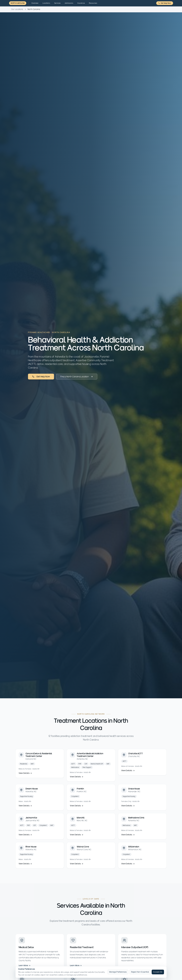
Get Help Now (165, 3)
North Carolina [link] (34, 9)
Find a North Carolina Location (77, 377)
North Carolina (18, 3)
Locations (46, 3)
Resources (93, 3)
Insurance (81, 3)
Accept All (158, 972)
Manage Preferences (118, 972)
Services (57, 3)
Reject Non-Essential (140, 972)
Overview (35, 3)
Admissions (69, 3)
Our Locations (17, 9)
